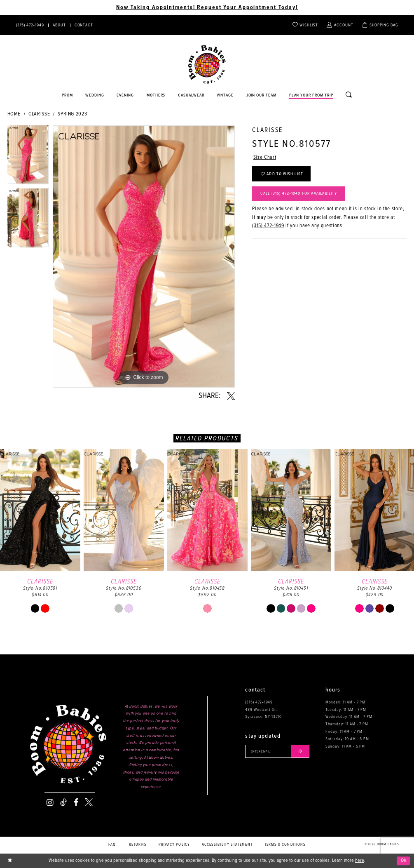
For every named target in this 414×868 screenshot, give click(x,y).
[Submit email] (301, 751)
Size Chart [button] (265, 158)
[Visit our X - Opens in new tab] (89, 802)
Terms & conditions (285, 845)
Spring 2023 (72, 114)
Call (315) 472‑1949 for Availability (301, 194)
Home (14, 114)
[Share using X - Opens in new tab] (231, 396)
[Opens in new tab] (191, 96)
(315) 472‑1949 (268, 227)
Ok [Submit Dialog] (403, 861)
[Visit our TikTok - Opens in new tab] (63, 802)
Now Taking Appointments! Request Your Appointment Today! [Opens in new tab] (207, 7)
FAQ (112, 845)
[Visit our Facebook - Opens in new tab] (76, 802)
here (360, 861)
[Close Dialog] (10, 861)
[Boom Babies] (207, 65)
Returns (138, 845)
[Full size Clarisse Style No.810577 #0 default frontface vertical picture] (144, 256)
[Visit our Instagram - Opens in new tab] (50, 802)
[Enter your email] (278, 751)
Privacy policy (174, 845)
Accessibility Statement (227, 845)
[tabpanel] (28, 157)
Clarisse (39, 114)
